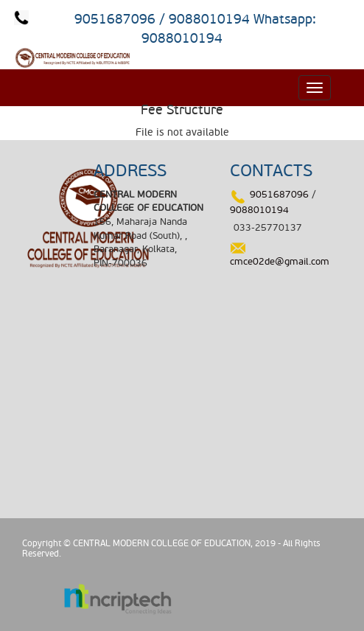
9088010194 (259, 210)
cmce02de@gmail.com (280, 262)
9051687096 (279, 195)
